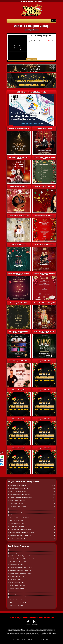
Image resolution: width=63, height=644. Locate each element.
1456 (54, 486)
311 (54, 521)
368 (54, 518)
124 (54, 535)
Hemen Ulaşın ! (31, 59)
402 (54, 515)
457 (54, 500)
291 (54, 524)
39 (54, 538)
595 (54, 494)
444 (54, 506)
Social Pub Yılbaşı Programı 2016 (39, 37)
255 (54, 532)
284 (54, 527)
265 (54, 530)
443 (54, 509)
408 (54, 512)
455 (54, 503)
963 (54, 489)
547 (54, 497)
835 (54, 491)
